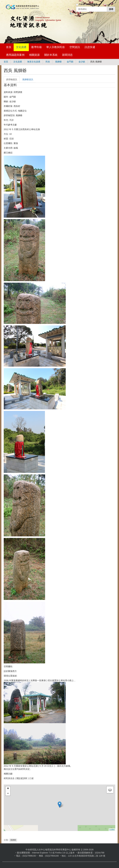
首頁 (9, 47)
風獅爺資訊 (28, 79)
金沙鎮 (82, 62)
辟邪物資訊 (12, 79)
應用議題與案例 (15, 55)
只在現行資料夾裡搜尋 (88, 4)
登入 (72, 13)
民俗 (48, 62)
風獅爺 (58, 62)
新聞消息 (67, 55)
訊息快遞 (90, 47)
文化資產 (21, 47)
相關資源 (34, 55)
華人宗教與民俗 (56, 47)
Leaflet (112, 830)
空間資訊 (75, 47)
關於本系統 (51, 55)
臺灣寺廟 (36, 47)
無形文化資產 (34, 62)
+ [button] (8, 789)
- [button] (8, 793)
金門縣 (70, 62)
